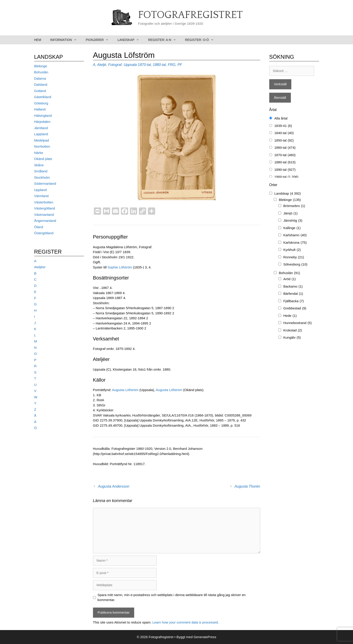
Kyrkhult (292, 250)
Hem (38, 40)
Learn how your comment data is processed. (186, 622)
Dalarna (40, 78)
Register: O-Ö (202, 40)
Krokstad (293, 330)
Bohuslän (41, 72)
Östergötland (44, 233)
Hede (290, 316)
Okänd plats (43, 159)
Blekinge (41, 66)
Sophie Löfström (120, 267)
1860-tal (285, 148)
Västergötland (45, 208)
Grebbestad (295, 308)
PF (180, 65)
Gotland (40, 91)
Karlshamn (295, 235)
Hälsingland (43, 116)
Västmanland (44, 215)
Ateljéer (40, 267)
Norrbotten (42, 146)
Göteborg (41, 103)
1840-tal (284, 133)
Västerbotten (44, 202)
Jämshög (293, 221)
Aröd (290, 279)
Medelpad (42, 140)
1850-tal (284, 141)
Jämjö (291, 213)
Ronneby (294, 257)
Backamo (293, 287)
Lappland (41, 134)
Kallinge (292, 228)
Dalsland (41, 84)
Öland (39, 227)
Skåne (39, 165)
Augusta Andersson (114, 486)
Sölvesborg (295, 265)
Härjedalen (42, 122)
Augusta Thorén (247, 486)
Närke (39, 153)
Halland (40, 109)
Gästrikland (43, 97)
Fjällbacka (294, 301)
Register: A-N (164, 40)
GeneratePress (205, 637)
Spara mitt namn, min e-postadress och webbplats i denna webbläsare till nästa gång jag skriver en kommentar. (172, 597)
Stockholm (42, 177)
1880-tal (159, 65)
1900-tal (286, 177)
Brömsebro (294, 206)
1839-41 (283, 126)
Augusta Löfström (125, 390)
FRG (172, 65)
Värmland (41, 196)
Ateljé (102, 65)
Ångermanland (45, 221)
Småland (41, 171)
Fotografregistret (190, 15)
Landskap (131, 40)
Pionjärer (99, 40)
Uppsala (130, 65)
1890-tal (285, 170)
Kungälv (292, 338)
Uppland (41, 190)
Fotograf (115, 65)
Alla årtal (281, 118)
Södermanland (45, 184)
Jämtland (41, 128)
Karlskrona (295, 243)
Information (66, 40)
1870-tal (144, 65)
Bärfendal (293, 294)
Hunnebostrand (298, 323)
